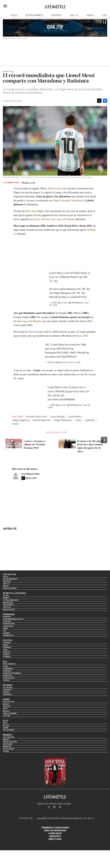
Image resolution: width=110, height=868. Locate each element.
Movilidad (7, 671)
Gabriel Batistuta (41, 420)
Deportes (56, 15)
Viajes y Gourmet (10, 588)
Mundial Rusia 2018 (36, 417)
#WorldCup (55, 297)
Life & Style (10, 574)
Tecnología (8, 626)
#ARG (77, 273)
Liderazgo (7, 690)
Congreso (7, 647)
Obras (5, 628)
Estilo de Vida (9, 749)
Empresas (7, 617)
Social (6, 666)
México (6, 645)
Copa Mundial (57, 417)
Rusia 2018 (8, 71)
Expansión (9, 614)
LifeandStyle (8, 635)
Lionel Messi (75, 417)
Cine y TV (74, 15)
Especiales (7, 694)
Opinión (6, 654)
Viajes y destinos (10, 742)
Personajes (8, 744)
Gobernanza (8, 669)
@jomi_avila (30, 183)
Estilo (14, 15)
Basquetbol (8, 603)
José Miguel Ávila (30, 474)
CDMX (5, 650)
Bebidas (6, 740)
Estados (6, 652)
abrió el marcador (57, 188)
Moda (5, 709)
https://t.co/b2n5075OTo (74, 297)
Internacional (9, 624)
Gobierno (7, 643)
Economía (7, 621)
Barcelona (31, 211)
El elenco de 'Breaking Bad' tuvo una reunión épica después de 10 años (90, 446)
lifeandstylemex (57, 807)
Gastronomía (8, 737)
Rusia (15, 424)
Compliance (55, 833)
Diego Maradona (63, 420)
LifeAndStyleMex (63, 807)
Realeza (6, 704)
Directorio (55, 839)
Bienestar (7, 747)
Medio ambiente (9, 664)
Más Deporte (8, 605)
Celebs (6, 728)
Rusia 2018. (82, 336)
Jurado (6, 751)
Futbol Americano (10, 600)
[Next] (104, 440)
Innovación (7, 676)
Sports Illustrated (14, 593)
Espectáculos (9, 702)
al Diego (91, 230)
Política (8, 640)
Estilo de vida (9, 730)
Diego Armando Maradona (68, 200)
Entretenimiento (34, 15)
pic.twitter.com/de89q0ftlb (61, 399)
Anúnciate (55, 836)
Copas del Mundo (31, 321)
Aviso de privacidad (55, 831)
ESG (4, 631)
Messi (32, 332)
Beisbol (6, 598)
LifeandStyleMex (49, 807)
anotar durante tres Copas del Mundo (54, 219)
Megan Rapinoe (21, 420)
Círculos (7, 706)
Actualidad (8, 687)
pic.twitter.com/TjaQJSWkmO (61, 357)
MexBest (8, 735)
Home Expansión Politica (13, 619)
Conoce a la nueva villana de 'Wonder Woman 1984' (35, 444)
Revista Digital (9, 610)
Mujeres (6, 633)
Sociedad (7, 657)
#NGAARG (63, 353)
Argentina (90, 420)
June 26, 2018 (74, 362)
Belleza (6, 711)
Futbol (6, 596)
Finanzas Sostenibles (12, 673)
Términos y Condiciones (55, 828)
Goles (78, 420)
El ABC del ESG (9, 678)
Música (90, 15)
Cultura (6, 716)
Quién (6, 699)
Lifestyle (7, 607)
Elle (5, 721)
